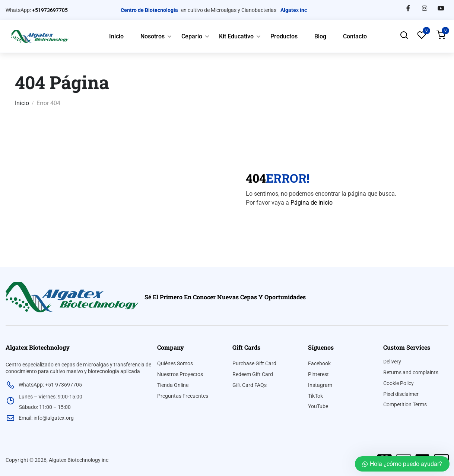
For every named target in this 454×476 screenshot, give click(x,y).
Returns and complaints (411, 372)
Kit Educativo (236, 36)
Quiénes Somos (175, 363)
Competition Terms (405, 404)
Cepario (192, 36)
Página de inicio (312, 203)
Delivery (392, 362)
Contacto (355, 36)
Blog (320, 36)
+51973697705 (50, 10)
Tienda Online (173, 385)
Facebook (319, 363)
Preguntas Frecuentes (183, 396)
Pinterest (318, 374)
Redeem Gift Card (253, 374)
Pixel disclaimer (401, 394)
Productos (284, 36)
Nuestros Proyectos (180, 374)
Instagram (320, 385)
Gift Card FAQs (250, 385)
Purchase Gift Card (254, 363)
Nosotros (153, 36)
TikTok (315, 396)
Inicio (116, 36)
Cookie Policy (399, 383)
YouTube (318, 406)
